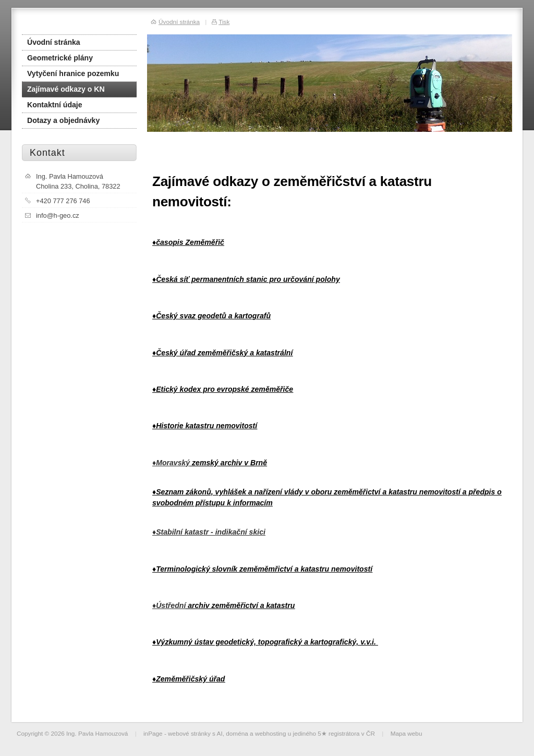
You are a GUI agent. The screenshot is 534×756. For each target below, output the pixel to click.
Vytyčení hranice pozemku (73, 73)
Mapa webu (406, 733)
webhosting (271, 733)
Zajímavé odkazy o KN (66, 89)
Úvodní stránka (54, 42)
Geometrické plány (60, 58)
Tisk (224, 22)
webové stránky (189, 733)
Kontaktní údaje (55, 105)
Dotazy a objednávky (63, 120)
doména (237, 733)
